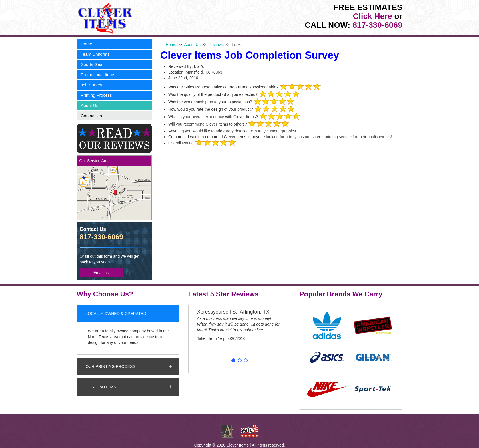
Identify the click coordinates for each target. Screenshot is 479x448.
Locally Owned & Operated (116, 314)
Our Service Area (95, 161)
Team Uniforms (95, 54)
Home (87, 44)
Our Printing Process (111, 366)
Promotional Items (98, 75)
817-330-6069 (377, 25)
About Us (90, 105)
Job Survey (92, 85)
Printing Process (96, 95)
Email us (101, 273)
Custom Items (101, 387)
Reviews (216, 45)
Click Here (373, 16)
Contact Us (91, 116)
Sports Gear (92, 64)
